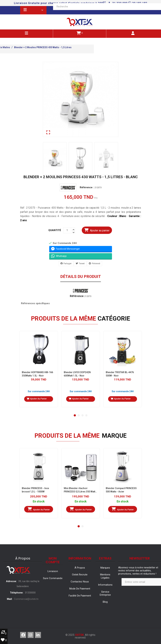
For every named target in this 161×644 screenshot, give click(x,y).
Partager (67, 263)
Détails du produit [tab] (81, 277)
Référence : (87, 187)
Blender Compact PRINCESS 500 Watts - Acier (121, 490)
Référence (77, 296)
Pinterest (96, 263)
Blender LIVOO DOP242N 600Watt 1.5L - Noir (77, 374)
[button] (75, 415)
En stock (39, 502)
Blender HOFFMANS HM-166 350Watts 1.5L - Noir (37, 374)
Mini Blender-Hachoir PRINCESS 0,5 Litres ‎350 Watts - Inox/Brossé (80, 490)
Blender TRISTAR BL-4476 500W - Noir (120, 374)
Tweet (82, 263)
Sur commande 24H (39, 391)
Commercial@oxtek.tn (26, 599)
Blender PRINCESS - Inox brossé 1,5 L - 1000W (35, 490)
